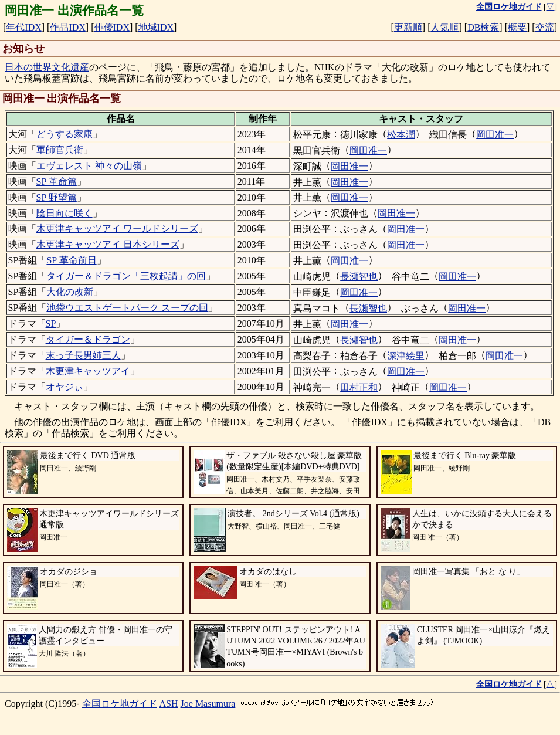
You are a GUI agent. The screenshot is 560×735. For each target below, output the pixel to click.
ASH (169, 704)
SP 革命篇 (57, 182)
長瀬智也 (359, 277)
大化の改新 (70, 292)
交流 (545, 27)
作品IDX (67, 27)
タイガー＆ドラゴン (88, 339)
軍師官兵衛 (60, 150)
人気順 (444, 27)
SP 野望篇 (57, 197)
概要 (517, 27)
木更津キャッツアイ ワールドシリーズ (117, 228)
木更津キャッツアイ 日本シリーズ (108, 244)
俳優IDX (112, 27)
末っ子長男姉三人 (83, 355)
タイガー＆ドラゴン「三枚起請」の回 (126, 276)
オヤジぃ (65, 387)
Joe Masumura (208, 704)
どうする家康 (65, 134)
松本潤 (401, 135)
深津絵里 (406, 356)
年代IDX (23, 27)
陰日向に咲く (65, 213)
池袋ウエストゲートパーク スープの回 (127, 308)
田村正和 (359, 387)
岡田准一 (495, 135)
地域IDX (156, 27)
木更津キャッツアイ (88, 371)
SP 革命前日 (71, 260)
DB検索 (483, 27)
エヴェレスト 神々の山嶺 (89, 166)
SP (51, 324)
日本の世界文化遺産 (47, 67)
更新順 (408, 27)
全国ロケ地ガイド (120, 704)
